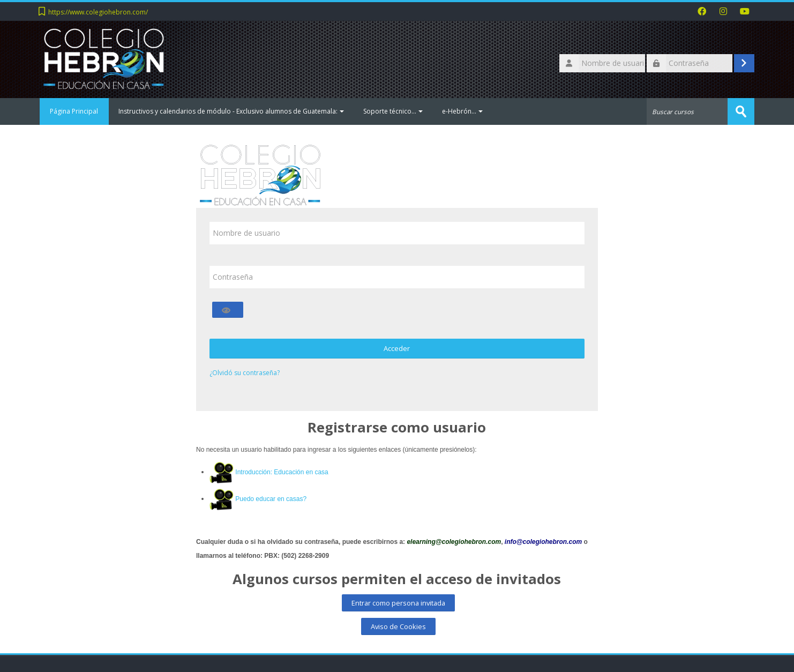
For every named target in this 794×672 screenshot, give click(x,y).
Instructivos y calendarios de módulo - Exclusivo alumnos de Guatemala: (232, 111)
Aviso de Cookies (398, 626)
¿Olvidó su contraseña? (245, 373)
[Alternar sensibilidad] (228, 310)
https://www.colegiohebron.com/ (98, 12)
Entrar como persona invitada (398, 603)
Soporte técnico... (394, 111)
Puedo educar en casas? (271, 499)
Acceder (397, 348)
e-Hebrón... (463, 111)
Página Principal (74, 111)
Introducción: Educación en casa (282, 472)
